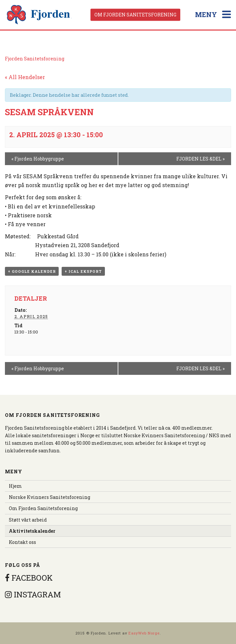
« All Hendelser (25, 77)
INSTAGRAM (33, 594)
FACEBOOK (29, 578)
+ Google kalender (32, 271)
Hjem (15, 486)
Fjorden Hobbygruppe (38, 159)
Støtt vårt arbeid (28, 520)
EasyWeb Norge (144, 633)
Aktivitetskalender (32, 531)
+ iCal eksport (83, 271)
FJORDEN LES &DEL (200, 159)
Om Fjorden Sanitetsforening (135, 15)
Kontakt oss (22, 542)
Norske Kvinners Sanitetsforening (49, 497)
